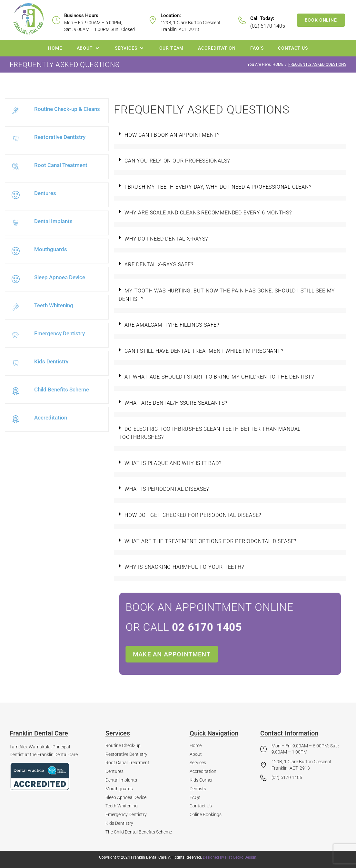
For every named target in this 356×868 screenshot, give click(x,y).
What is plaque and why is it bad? (173, 463)
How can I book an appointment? (172, 135)
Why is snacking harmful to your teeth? (184, 567)
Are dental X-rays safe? (159, 265)
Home (278, 64)
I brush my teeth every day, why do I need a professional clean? (218, 187)
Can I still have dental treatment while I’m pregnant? (204, 351)
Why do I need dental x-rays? (166, 239)
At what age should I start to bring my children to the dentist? (219, 377)
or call (207, 631)
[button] (89, 48)
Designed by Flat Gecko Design (230, 857)
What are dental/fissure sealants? (176, 403)
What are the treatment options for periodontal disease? (210, 541)
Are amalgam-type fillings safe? (172, 325)
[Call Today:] (242, 20)
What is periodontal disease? (167, 489)
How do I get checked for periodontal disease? (193, 515)
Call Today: (262, 18)
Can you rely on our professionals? (177, 161)
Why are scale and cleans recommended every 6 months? (208, 213)
